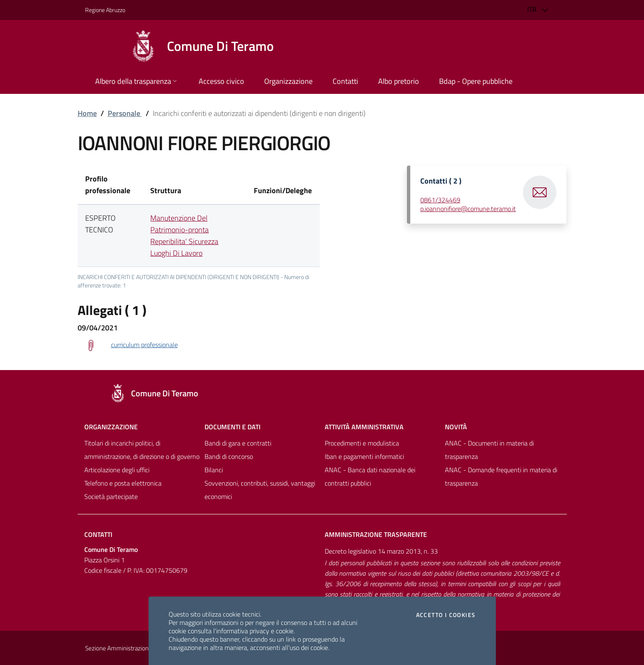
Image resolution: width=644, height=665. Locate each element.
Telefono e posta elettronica (123, 483)
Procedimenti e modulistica (362, 443)
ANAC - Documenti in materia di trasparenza (489, 450)
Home (87, 113)
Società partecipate (111, 496)
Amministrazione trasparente (376, 534)
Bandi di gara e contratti (238, 443)
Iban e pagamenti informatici (364, 456)
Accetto (446, 615)
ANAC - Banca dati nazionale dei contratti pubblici (370, 476)
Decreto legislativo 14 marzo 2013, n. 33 (381, 551)
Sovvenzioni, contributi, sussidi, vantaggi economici (260, 490)
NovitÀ (456, 427)
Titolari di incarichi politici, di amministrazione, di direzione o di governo (142, 450)
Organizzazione (111, 427)
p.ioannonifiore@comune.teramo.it (468, 209)
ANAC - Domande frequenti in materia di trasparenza (501, 476)
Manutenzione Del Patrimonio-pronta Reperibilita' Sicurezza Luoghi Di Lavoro (184, 236)
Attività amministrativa (364, 427)
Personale (125, 113)
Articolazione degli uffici (117, 470)
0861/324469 (440, 200)
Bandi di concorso (229, 456)
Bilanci (214, 470)
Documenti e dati (232, 427)
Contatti (98, 534)
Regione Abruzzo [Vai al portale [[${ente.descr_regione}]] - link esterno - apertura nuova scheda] (105, 10)
